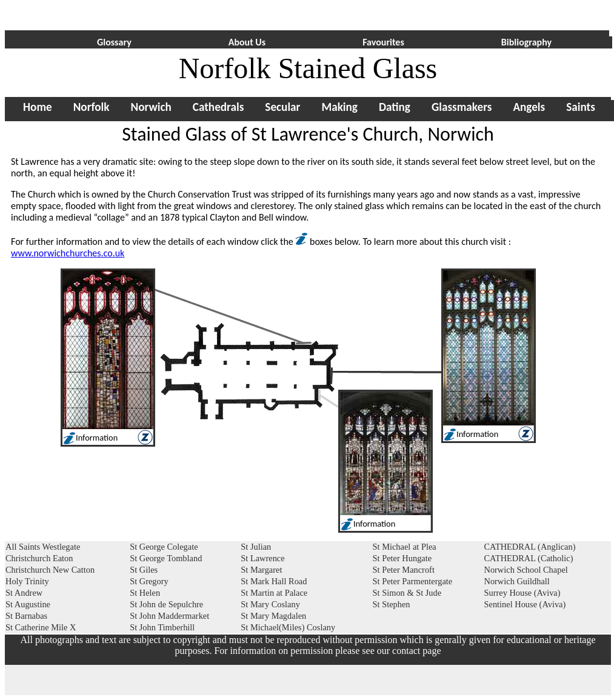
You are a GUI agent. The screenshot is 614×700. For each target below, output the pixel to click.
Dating (395, 107)
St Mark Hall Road (274, 581)
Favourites (383, 42)
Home (38, 107)
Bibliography (526, 42)
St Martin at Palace (274, 593)
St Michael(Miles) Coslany (288, 627)
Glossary (114, 42)
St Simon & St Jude (407, 593)
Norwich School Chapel (526, 570)
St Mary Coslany (270, 604)
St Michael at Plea (405, 547)
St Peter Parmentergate (413, 581)
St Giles (144, 570)
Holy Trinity (27, 581)
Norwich (151, 107)
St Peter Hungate (402, 558)
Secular (282, 107)
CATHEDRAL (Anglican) (529, 547)
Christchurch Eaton (39, 558)
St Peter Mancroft (404, 570)
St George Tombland (166, 558)
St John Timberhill (162, 627)
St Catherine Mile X (41, 627)
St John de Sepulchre (166, 604)
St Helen (145, 593)
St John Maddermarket (169, 616)
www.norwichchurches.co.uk (68, 253)
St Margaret (261, 570)
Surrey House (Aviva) (522, 593)
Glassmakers (462, 107)
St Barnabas (26, 616)
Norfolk (92, 107)
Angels (529, 107)
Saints (581, 107)
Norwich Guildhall (516, 581)
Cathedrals (219, 107)
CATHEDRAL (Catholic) (528, 558)
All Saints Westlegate (43, 547)
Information (477, 434)
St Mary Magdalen (273, 616)
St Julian (256, 547)
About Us (247, 42)
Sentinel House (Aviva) (525, 604)
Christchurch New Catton (50, 570)
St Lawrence (262, 558)
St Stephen (392, 604)
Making (339, 107)
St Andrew (24, 593)
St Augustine (28, 604)
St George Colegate (164, 547)
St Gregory (149, 581)
